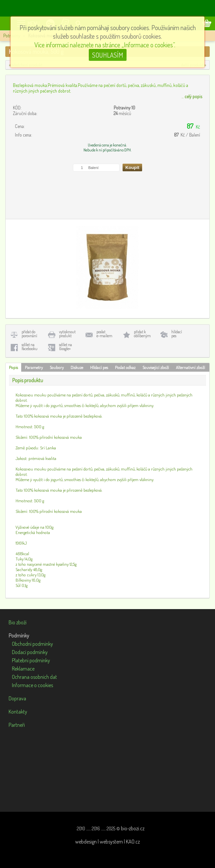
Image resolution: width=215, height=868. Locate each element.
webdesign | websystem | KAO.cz (108, 842)
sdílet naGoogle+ (65, 347)
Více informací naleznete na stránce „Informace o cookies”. (105, 45)
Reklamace (23, 669)
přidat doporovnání (29, 334)
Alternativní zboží (190, 367)
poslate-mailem (104, 334)
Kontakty (18, 712)
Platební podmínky (31, 660)
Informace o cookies (32, 685)
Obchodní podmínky (32, 644)
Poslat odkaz (125, 367)
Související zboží (156, 367)
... (192, 96)
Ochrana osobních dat (34, 677)
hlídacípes (177, 334)
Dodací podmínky (30, 652)
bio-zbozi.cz (133, 828)
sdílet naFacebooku (29, 347)
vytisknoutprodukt (67, 334)
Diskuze (77, 367)
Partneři (17, 725)
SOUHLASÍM (108, 55)
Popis (13, 367)
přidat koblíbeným (142, 334)
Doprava (17, 698)
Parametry (34, 367)
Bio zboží (18, 622)
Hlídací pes (99, 367)
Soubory (57, 367)
